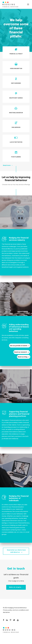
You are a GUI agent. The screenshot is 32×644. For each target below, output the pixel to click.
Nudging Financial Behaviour (17, 608)
